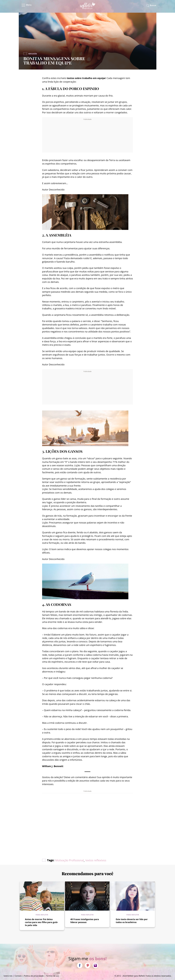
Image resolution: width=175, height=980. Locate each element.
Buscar (153, 5)
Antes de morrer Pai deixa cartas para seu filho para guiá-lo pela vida (42, 922)
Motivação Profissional (69, 860)
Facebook (80, 965)
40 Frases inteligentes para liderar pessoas (85, 921)
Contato (18, 976)
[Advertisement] (87, 135)
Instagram (95, 965)
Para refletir (42, 915)
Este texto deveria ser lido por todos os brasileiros (132, 921)
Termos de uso (52, 976)
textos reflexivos (96, 860)
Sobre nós (8, 976)
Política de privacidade (34, 976)
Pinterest (88, 965)
